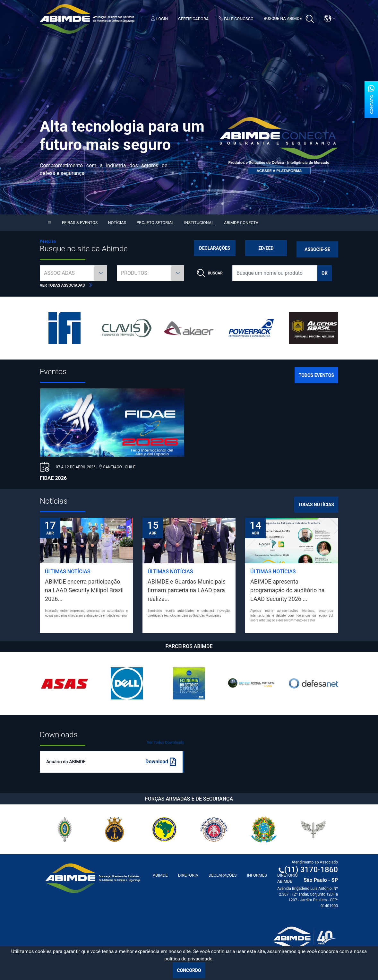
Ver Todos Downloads (166, 742)
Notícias (117, 223)
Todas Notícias (316, 505)
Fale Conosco (236, 19)
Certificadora (193, 19)
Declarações (215, 248)
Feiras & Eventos (80, 223)
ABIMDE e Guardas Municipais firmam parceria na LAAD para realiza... (187, 590)
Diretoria (188, 875)
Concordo (189, 970)
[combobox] (73, 273)
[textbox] (73, 273)
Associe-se (317, 249)
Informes (257, 875)
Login (160, 19)
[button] (330, 18)
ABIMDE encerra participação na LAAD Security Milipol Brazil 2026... (84, 590)
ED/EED (266, 248)
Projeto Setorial (155, 223)
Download (161, 762)
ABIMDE (160, 875)
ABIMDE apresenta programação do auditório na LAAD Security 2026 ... (288, 590)
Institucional (199, 223)
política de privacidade (188, 959)
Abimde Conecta (241, 223)
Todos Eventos (316, 375)
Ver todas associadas (67, 285)
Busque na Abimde (289, 19)
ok (325, 273)
